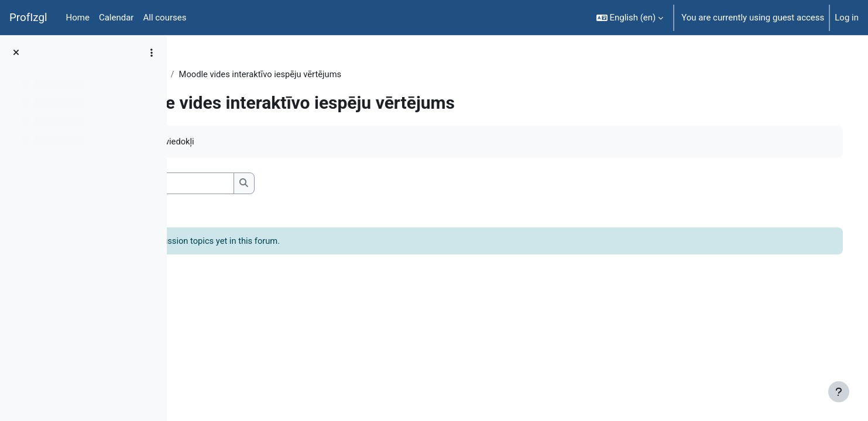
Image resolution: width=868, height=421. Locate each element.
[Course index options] (152, 53)
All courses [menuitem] (164, 18)
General (257, 74)
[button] (630, 18)
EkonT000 (209, 74)
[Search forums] (272, 184)
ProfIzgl (28, 18)
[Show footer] (839, 392)
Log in (847, 18)
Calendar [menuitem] (116, 18)
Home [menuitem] (78, 18)
